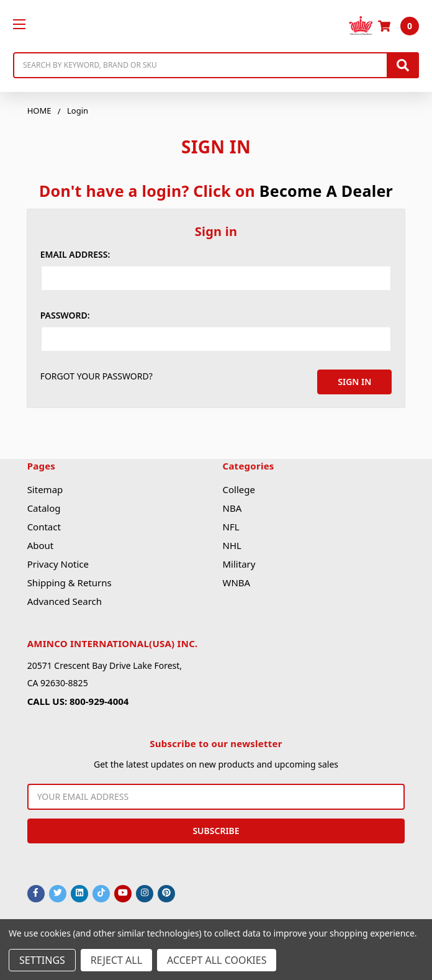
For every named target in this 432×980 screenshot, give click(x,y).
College (239, 489)
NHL (232, 545)
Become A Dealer (326, 191)
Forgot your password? (97, 376)
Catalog (44, 508)
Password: (65, 315)
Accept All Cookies (217, 960)
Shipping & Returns (70, 583)
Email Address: (75, 254)
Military (239, 564)
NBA (232, 508)
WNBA (237, 583)
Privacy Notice (58, 564)
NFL (231, 527)
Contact (44, 527)
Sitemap (45, 489)
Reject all (116, 960)
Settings (42, 960)
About (41, 545)
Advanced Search (65, 601)
